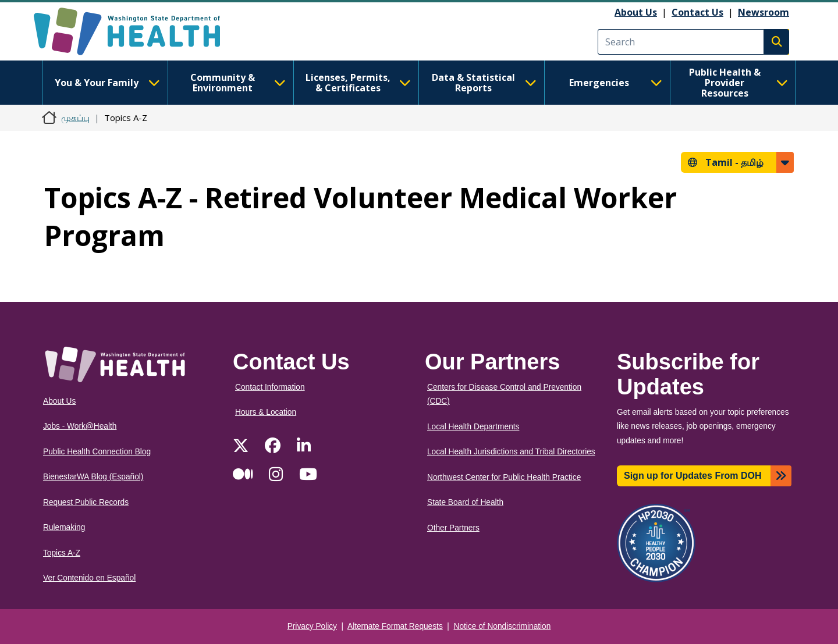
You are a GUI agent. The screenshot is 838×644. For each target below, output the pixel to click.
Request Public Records (86, 502)
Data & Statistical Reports (484, 83)
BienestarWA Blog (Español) (93, 477)
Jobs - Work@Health (80, 426)
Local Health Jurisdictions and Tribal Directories (511, 452)
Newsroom (764, 12)
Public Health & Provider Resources (738, 83)
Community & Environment (238, 83)
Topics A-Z (62, 553)
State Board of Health (465, 502)
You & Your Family (107, 83)
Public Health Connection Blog (97, 452)
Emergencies (616, 83)
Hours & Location (266, 412)
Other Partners (453, 528)
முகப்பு (75, 118)
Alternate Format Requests (395, 626)
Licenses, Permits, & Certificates (358, 83)
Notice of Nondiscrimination (503, 626)
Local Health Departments (473, 427)
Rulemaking (64, 527)
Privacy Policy (312, 626)
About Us (636, 12)
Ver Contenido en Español (89, 578)
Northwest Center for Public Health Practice (504, 477)
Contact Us (697, 12)
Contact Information (270, 387)
